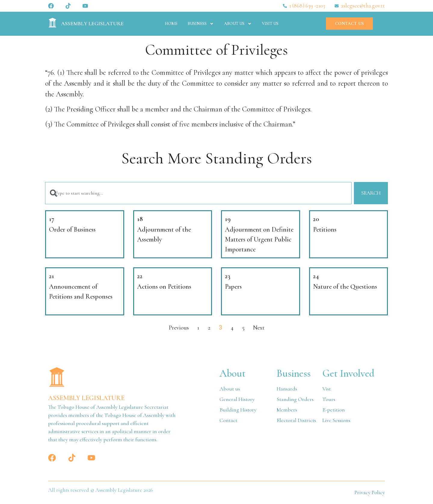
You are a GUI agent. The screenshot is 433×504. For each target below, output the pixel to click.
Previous (179, 329)
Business (201, 24)
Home (171, 24)
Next (259, 329)
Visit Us (270, 24)
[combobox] (197, 194)
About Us (238, 24)
